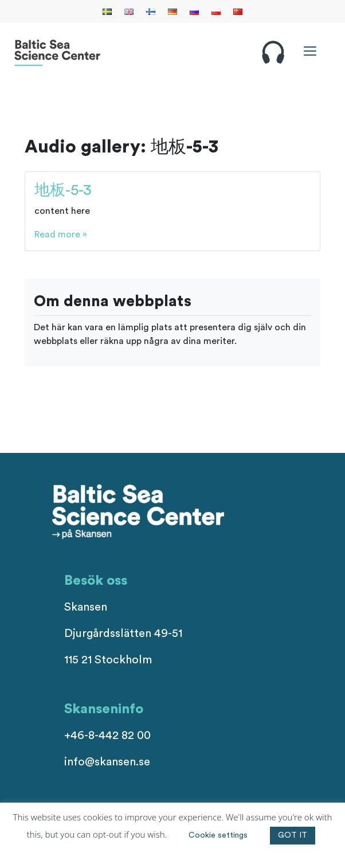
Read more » (61, 234)
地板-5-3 (63, 190)
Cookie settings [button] (218, 835)
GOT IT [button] (293, 835)
